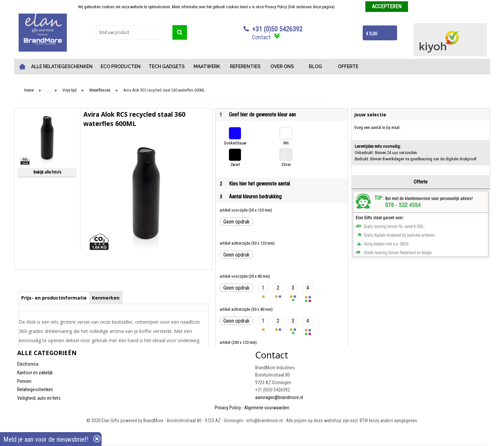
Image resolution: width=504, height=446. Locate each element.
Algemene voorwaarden (267, 408)
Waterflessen (100, 90)
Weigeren (418, 7)
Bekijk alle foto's (47, 172)
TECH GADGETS (167, 66)
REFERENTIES (245, 66)
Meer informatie (349, 7)
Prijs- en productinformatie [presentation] (54, 298)
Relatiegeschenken (35, 389)
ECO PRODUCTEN (121, 66)
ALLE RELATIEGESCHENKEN (62, 66)
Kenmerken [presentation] (106, 298)
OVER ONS (282, 66)
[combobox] (134, 32)
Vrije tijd (69, 90)
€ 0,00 (372, 34)
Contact (261, 37)
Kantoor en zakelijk (35, 373)
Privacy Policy (228, 408)
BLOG (315, 66)
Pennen (24, 381)
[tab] (54, 298)
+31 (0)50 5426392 (277, 29)
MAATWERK (207, 66)
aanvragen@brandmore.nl (279, 397)
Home (22, 67)
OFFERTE (348, 66)
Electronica (28, 364)
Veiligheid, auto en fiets (39, 398)
